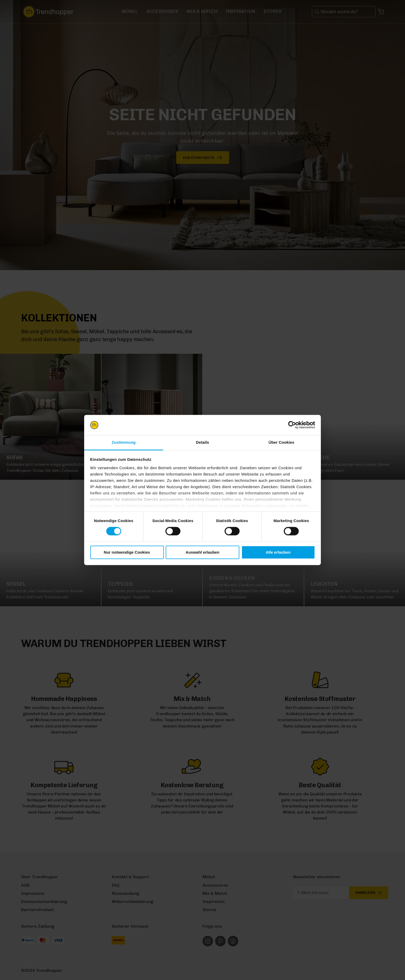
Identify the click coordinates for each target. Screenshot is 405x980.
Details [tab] (202, 442)
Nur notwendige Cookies (127, 552)
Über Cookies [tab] (281, 442)
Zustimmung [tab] (124, 442)
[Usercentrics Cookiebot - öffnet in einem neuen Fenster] (292, 425)
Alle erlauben (278, 552)
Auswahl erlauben (202, 552)
